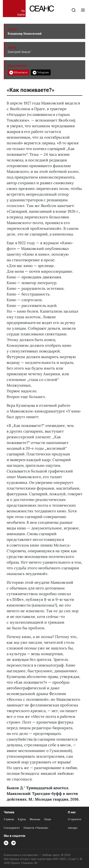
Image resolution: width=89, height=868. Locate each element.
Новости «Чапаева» (36, 828)
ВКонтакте (19, 73)
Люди (47, 819)
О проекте (75, 819)
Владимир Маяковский (25, 34)
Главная (9, 819)
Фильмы (35, 819)
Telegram (41, 73)
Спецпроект (12, 828)
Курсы (22, 819)
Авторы (73, 828)
